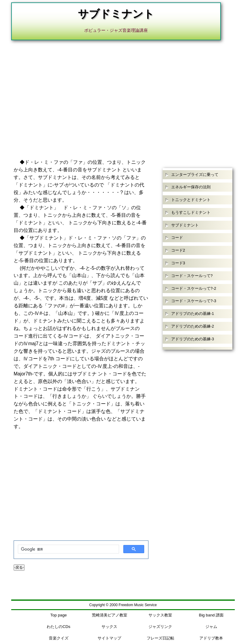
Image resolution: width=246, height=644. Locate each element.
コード (177, 238)
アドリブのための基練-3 (193, 339)
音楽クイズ (59, 638)
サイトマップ (109, 638)
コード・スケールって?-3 (194, 301)
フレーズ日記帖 (160, 638)
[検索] (68, 549)
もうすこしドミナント (191, 212)
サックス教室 (160, 615)
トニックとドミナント (191, 200)
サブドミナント (185, 225)
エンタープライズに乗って (195, 175)
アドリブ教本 (211, 638)
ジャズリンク (160, 627)
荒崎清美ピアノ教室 (110, 615)
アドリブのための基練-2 (193, 326)
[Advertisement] (123, 92)
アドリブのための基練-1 (193, 314)
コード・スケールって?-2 (194, 288)
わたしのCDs (58, 627)
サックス (109, 627)
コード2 (178, 250)
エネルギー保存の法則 (191, 187)
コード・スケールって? (192, 276)
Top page (58, 615)
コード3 (178, 263)
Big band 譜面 (211, 615)
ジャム (211, 627)
